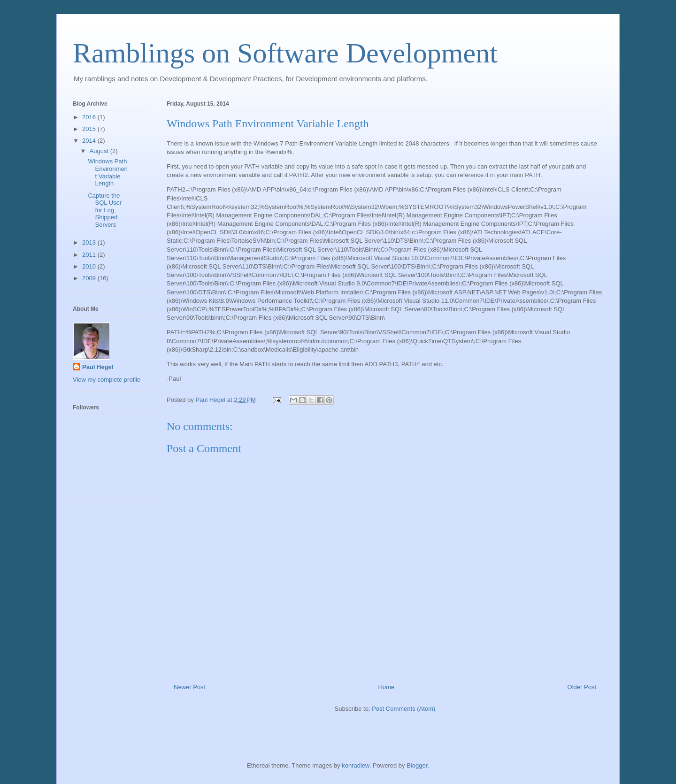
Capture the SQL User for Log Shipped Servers (105, 210)
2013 (90, 242)
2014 (90, 141)
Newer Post (189, 687)
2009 (90, 278)
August (100, 151)
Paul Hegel (98, 367)
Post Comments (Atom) (403, 709)
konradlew (356, 765)
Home (387, 687)
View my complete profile (107, 380)
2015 (90, 129)
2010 (90, 266)
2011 (90, 255)
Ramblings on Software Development (285, 53)
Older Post (582, 687)
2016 (90, 117)
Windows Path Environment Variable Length (108, 172)
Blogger (417, 765)
